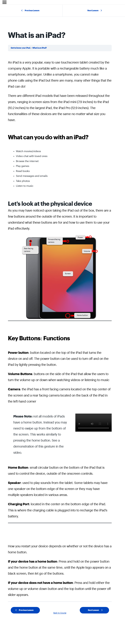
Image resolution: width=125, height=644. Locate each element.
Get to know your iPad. (21, 48)
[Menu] (4, 2)
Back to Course (60, 613)
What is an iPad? (40, 48)
